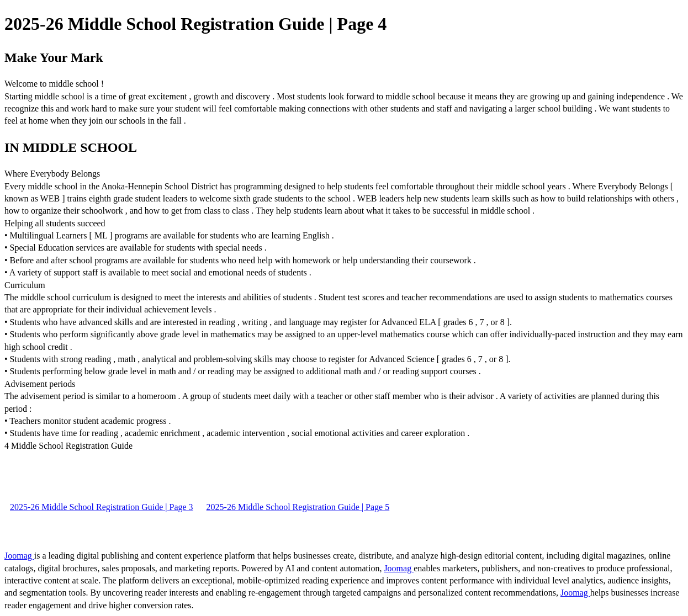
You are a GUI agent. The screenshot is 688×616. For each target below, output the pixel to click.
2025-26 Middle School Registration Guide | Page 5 (298, 507)
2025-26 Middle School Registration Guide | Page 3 (102, 507)
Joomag (19, 556)
